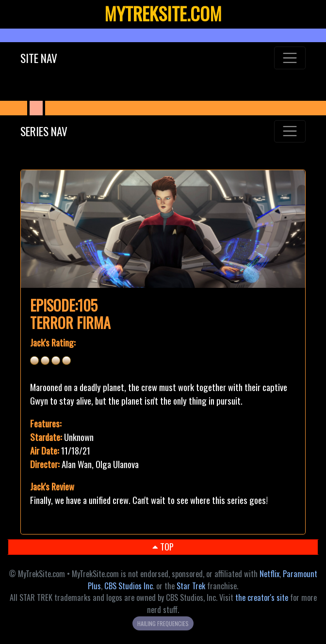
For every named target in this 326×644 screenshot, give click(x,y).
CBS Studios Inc (129, 586)
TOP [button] (163, 546)
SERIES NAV (44, 131)
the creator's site (262, 597)
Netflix (269, 574)
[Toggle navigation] (290, 58)
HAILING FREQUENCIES (163, 623)
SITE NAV (39, 58)
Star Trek (191, 586)
